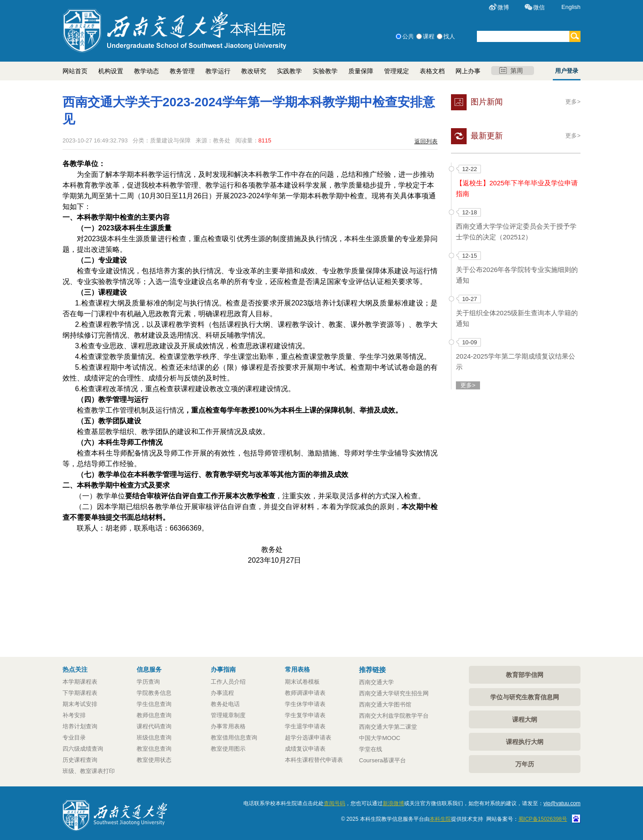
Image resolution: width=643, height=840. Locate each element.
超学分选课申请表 (308, 738)
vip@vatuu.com (562, 803)
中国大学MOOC (380, 738)
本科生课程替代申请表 (314, 760)
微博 (503, 7)
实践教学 (289, 71)
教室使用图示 (228, 749)
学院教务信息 (154, 693)
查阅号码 (334, 803)
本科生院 (440, 819)
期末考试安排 (80, 704)
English (571, 7)
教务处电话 (225, 704)
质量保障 (361, 71)
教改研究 (254, 71)
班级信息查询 (154, 738)
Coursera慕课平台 (382, 760)
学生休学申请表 (305, 704)
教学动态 (146, 71)
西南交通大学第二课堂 (388, 727)
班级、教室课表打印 (89, 771)
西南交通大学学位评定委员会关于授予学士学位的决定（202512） (516, 232)
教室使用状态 (154, 760)
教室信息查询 (154, 749)
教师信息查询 (154, 715)
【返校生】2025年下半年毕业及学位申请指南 (517, 188)
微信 (539, 7)
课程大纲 (525, 719)
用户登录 (567, 71)
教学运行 (218, 71)
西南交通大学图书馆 (385, 704)
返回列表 (426, 141)
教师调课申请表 (305, 693)
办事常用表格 (228, 726)
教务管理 (182, 71)
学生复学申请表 (305, 715)
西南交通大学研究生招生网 (394, 693)
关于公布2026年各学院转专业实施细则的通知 (517, 275)
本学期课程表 (80, 682)
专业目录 (74, 738)
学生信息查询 (154, 704)
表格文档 (432, 71)
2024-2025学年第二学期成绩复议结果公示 (516, 361)
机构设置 (111, 71)
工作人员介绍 (228, 682)
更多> (573, 102)
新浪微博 (393, 803)
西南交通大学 (376, 682)
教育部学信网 (525, 675)
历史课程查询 (80, 760)
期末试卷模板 (302, 682)
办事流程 (222, 693)
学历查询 (148, 682)
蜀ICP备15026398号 (543, 819)
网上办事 (468, 71)
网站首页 (75, 71)
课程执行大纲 (525, 742)
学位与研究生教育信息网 (525, 697)
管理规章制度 (228, 715)
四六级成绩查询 (83, 749)
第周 (511, 71)
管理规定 (397, 71)
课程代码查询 (154, 726)
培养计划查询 (80, 726)
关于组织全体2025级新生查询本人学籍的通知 (517, 318)
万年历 (525, 764)
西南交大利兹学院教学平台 (394, 716)
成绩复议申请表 (305, 749)
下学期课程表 (80, 693)
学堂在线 (371, 749)
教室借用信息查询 (234, 738)
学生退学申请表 (305, 726)
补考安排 (74, 715)
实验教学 (325, 71)
